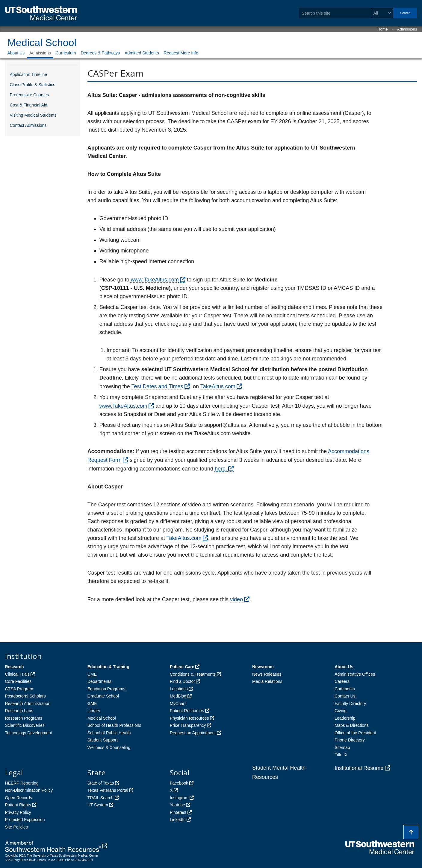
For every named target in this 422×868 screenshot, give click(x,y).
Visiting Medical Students (33, 115)
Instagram (179, 798)
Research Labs (19, 711)
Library (94, 711)
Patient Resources (187, 711)
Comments (345, 689)
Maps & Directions (352, 725)
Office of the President (355, 733)
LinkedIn (178, 820)
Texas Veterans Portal (108, 790)
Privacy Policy (18, 812)
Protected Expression (25, 820)
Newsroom (263, 667)
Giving (341, 711)
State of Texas (101, 783)
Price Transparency (188, 725)
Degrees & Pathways (100, 53)
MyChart (178, 703)
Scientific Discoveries (25, 725)
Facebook (179, 783)
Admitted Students (142, 53)
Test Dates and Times (157, 386)
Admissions (407, 29)
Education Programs (106, 689)
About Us (16, 53)
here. (221, 469)
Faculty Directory (350, 703)
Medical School (42, 42)
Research (15, 667)
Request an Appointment (193, 733)
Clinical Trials (17, 674)
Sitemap (342, 747)
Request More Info (181, 53)
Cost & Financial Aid (29, 105)
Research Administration (28, 703)
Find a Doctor (182, 681)
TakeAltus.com (218, 386)
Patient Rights (18, 805)
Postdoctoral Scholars (25, 696)
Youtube (177, 805)
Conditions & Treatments (193, 674)
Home (383, 29)
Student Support (103, 740)
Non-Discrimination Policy (29, 790)
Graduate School (103, 696)
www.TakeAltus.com (154, 280)
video (236, 599)
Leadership (345, 718)
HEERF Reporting (22, 783)
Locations (179, 689)
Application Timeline (29, 74)
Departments (99, 681)
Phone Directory (350, 740)
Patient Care (182, 667)
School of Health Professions (114, 725)
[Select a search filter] (382, 13)
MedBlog (178, 696)
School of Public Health (109, 733)
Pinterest (178, 812)
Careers (342, 681)
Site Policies (16, 827)
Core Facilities (18, 681)
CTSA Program (19, 689)
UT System (98, 805)
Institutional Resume (359, 768)
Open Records (19, 798)
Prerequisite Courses (30, 95)
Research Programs (24, 718)
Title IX (341, 755)
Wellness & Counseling (109, 747)
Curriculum (66, 53)
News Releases (267, 674)
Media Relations (267, 681)
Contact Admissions (28, 125)
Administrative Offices (355, 674)
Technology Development (29, 733)
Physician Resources (189, 718)
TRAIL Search (100, 798)
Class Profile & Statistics (33, 85)
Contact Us (345, 696)
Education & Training (108, 667)
